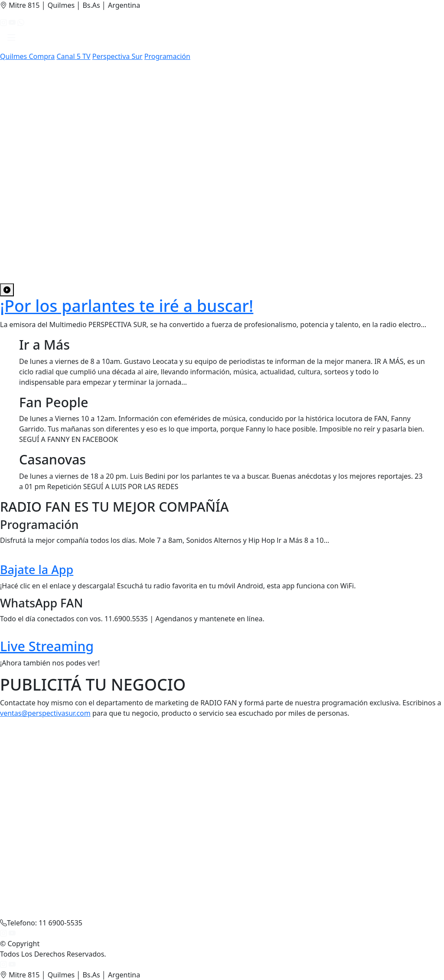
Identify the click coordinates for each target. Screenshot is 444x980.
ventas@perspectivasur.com (45, 713)
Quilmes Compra (27, 56)
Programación (167, 56)
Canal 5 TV (73, 56)
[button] (11, 39)
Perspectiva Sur (118, 56)
